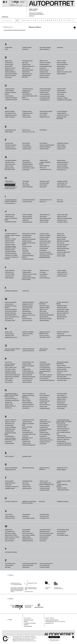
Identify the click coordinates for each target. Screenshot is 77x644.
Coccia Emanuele (45, 94)
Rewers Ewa (26, 408)
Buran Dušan (61, 68)
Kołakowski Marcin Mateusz (28, 256)
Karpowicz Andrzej (11, 253)
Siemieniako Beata (10, 429)
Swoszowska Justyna (46, 440)
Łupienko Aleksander (11, 291)
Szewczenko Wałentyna (64, 438)
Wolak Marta (43, 539)
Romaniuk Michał (45, 401)
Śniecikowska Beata (28, 468)
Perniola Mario (27, 364)
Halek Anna (26, 181)
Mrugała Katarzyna (63, 313)
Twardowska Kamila (63, 490)
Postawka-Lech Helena (64, 367)
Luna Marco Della (62, 274)
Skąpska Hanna (9, 443)
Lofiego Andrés (62, 270)
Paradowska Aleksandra (12, 375)
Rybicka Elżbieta (62, 407)
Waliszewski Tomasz (11, 535)
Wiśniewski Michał (28, 541)
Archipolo (25, 49)
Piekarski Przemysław (29, 377)
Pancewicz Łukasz (10, 371)
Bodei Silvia (43, 68)
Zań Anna (8, 567)
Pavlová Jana (9, 382)
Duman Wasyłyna (45, 117)
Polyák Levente (44, 379)
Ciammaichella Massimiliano (26, 91)
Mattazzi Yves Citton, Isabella (28, 316)
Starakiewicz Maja (45, 422)
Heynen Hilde (43, 185)
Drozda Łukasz (27, 117)
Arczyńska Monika (45, 47)
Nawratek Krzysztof (11, 337)
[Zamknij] (73, 637)
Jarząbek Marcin (27, 222)
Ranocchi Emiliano (28, 394)
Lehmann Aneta (27, 272)
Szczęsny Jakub (62, 427)
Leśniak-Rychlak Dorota (29, 274)
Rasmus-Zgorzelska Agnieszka (28, 396)
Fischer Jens (26, 143)
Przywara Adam (62, 377)
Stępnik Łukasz (44, 433)
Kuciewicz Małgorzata (64, 252)
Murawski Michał (62, 317)
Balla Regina (9, 66)
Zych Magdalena (45, 565)
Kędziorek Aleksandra (29, 239)
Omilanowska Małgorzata (43, 350)
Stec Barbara (44, 424)
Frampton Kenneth (45, 147)
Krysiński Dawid (62, 247)
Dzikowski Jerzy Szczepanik (61, 118)
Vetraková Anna (44, 515)
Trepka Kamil (26, 485)
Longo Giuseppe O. (62, 272)
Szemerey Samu (61, 436)
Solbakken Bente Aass (29, 434)
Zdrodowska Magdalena (30, 564)
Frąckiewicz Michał (63, 143)
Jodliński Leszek (62, 220)
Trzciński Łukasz (45, 490)
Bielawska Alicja (27, 74)
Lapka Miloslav (9, 272)
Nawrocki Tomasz (28, 334)
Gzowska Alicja (62, 170)
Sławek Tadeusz (27, 422)
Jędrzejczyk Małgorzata (64, 218)
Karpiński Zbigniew (10, 252)
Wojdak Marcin (44, 537)
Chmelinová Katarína (11, 98)
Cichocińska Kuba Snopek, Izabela (30, 97)
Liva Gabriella (44, 274)
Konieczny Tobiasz (45, 236)
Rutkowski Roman (62, 405)
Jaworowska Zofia (45, 218)
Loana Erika (43, 276)
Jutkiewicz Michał (62, 222)
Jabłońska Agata (10, 215)
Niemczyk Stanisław (63, 332)
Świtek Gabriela (62, 470)
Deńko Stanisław (10, 117)
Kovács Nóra (43, 245)
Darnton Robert (10, 111)
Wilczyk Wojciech (28, 533)
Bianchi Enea (26, 72)
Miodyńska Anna (62, 308)
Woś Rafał (43, 541)
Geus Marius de (27, 162)
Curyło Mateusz (62, 93)
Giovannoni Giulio (28, 166)
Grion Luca (43, 168)
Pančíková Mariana (10, 373)
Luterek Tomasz (62, 276)
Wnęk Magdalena (45, 531)
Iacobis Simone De (10, 203)
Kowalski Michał (44, 247)
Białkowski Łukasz (28, 70)
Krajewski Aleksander (46, 254)
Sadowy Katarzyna (11, 420)
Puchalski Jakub (62, 380)
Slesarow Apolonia (28, 420)
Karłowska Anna (10, 244)
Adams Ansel (9, 47)
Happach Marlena (27, 187)
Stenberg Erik (44, 427)
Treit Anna (25, 483)
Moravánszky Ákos (63, 311)
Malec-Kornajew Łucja (12, 317)
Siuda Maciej (9, 442)
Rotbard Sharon (62, 394)
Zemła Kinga (26, 567)
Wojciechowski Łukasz (46, 533)
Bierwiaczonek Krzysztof (26, 76)
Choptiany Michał (28, 89)
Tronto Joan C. (44, 481)
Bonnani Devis (44, 72)
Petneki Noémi (26, 369)
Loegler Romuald (45, 278)
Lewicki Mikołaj (27, 276)
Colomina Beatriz (45, 98)
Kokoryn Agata (27, 254)
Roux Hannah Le (62, 395)
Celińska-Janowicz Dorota (10, 93)
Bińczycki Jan (44, 61)
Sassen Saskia (9, 425)
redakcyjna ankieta (28, 404)
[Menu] (4, 2)
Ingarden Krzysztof (46, 200)
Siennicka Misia (9, 431)
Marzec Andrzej (27, 313)
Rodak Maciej (44, 397)
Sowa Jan (25, 436)
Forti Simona (43, 143)
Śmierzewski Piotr (10, 470)
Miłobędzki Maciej (62, 306)
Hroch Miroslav (62, 185)
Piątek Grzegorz (27, 375)
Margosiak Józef (27, 308)
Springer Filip (26, 441)
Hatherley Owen (45, 181)
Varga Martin (26, 515)
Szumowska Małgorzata (64, 445)
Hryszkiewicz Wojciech (64, 187)
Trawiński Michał (27, 481)
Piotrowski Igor (27, 380)
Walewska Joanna (10, 533)
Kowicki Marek (44, 248)
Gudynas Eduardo (62, 164)
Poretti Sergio (61, 366)
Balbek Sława (9, 64)
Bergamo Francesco (28, 66)
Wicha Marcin (26, 530)
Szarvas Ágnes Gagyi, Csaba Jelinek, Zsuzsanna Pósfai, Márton (64, 421)
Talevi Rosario (9, 481)
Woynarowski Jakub (63, 530)
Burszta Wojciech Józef (64, 72)
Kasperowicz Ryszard (29, 234)
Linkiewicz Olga (44, 270)
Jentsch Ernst (44, 222)
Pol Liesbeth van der (46, 375)
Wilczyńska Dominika (29, 535)
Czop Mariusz (61, 96)
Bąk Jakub (25, 63)
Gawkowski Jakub (10, 164)
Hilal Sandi (43, 187)
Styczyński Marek (45, 434)
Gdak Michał (26, 160)
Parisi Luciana (9, 379)
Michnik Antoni (44, 317)
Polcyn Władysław (45, 377)
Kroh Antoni (61, 243)
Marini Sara (26, 310)
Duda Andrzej (44, 113)
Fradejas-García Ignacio (47, 145)
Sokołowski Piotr (28, 432)
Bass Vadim (8, 77)
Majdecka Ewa (9, 304)
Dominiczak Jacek (27, 113)
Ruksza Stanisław (62, 397)
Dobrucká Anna (27, 111)
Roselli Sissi (43, 407)
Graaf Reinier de (44, 166)
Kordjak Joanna (44, 237)
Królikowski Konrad (63, 245)
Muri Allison (61, 319)
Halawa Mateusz (10, 185)
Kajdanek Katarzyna (11, 234)
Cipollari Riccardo (45, 89)
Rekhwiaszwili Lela (28, 406)
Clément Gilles (44, 93)
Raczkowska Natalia (11, 399)
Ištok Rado (60, 202)
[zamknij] (75, 28)
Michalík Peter (44, 313)
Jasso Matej (43, 217)
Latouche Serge (10, 274)
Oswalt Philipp (61, 349)
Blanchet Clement (45, 63)
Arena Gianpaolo (45, 49)
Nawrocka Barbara (28, 332)
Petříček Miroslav (28, 371)
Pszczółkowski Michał (64, 379)
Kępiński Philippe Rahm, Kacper (29, 244)
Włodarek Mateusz (45, 530)
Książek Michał (61, 250)
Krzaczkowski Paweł (63, 248)
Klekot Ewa (26, 252)
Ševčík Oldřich (9, 456)
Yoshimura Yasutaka (11, 552)
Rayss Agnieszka (27, 403)
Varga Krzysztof (10, 518)
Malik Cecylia (9, 319)
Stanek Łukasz (26, 443)
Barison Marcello (10, 72)
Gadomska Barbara (11, 160)
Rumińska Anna (61, 399)
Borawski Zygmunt (45, 74)
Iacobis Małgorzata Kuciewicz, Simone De (11, 201)
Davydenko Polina (10, 113)
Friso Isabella (61, 145)
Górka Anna (26, 170)
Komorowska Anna (28, 259)
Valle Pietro (9, 515)
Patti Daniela (9, 380)
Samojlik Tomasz (10, 422)
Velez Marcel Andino (29, 518)
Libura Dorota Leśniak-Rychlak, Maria (29, 279)
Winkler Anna (26, 537)
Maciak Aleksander (11, 302)
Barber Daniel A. (10, 70)
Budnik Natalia (61, 66)
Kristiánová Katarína (63, 241)
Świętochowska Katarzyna (44, 469)
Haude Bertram (44, 183)
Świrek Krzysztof (62, 468)
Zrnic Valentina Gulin (46, 564)
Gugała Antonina (62, 166)
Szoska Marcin (61, 441)
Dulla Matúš (43, 115)
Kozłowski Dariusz (45, 252)
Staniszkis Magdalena (29, 445)
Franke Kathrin (44, 149)
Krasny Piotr (61, 236)
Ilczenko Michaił (27, 202)
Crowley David (61, 89)
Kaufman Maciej (27, 236)
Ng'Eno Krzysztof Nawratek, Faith (45, 333)
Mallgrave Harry (10, 320)
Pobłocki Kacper (44, 366)
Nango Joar (8, 332)
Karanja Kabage (10, 241)
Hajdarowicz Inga (10, 183)
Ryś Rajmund (61, 408)
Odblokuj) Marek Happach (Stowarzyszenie (12, 350)
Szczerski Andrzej (63, 425)
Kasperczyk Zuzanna (11, 255)
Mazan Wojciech (27, 320)
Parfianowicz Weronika (12, 377)
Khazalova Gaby (27, 246)
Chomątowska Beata (11, 100)
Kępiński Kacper (27, 241)
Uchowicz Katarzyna (11, 502)
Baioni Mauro (9, 63)
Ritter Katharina (45, 395)
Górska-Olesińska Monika (45, 163)
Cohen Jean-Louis (45, 96)
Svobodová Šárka (45, 438)
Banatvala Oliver (10, 68)
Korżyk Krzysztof (45, 243)
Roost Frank (43, 403)
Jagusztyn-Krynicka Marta (11, 219)
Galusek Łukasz (10, 162)
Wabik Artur (9, 530)
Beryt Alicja (26, 68)
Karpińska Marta (10, 250)
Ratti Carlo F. (26, 399)
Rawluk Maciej (27, 401)
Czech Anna (60, 94)
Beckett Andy (26, 64)
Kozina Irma (43, 250)
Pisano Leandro (27, 382)
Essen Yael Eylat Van (28, 132)
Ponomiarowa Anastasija (47, 380)
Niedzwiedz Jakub (45, 337)
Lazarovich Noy (10, 276)
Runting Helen (61, 401)
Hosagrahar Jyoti (62, 183)
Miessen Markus (44, 320)
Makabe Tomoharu (10, 313)
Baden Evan (8, 61)
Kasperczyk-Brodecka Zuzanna (11, 258)
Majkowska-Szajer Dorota (10, 307)
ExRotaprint (43, 130)
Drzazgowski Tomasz (46, 111)
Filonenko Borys (10, 147)
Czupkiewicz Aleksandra (64, 100)
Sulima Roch (43, 436)
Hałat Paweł (26, 185)
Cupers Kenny (61, 91)
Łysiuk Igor (26, 291)
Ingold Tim (43, 202)
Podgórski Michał (45, 368)
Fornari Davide (27, 149)
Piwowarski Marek (45, 364)
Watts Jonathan (10, 539)
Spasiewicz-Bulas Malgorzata (27, 439)
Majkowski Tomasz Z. (11, 309)
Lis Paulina (43, 272)
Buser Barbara (61, 74)
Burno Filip (60, 70)
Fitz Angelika (26, 145)
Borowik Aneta (44, 77)
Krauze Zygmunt (62, 237)
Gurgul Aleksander (63, 168)
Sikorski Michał (10, 436)
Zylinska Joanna (45, 567)
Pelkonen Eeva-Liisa (28, 362)
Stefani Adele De (44, 425)
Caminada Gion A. (10, 89)
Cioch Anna (26, 99)
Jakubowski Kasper (11, 222)
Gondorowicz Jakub (28, 168)
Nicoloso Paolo (44, 335)
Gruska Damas (61, 160)
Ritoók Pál (43, 394)
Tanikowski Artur (10, 483)
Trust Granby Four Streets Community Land (46, 484)
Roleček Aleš (44, 399)
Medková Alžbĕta (45, 308)
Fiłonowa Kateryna (11, 149)
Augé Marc (60, 47)
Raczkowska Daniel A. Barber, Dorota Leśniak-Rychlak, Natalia (11, 395)
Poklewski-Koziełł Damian (45, 372)
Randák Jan (8, 408)
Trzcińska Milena (45, 488)
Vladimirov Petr (44, 518)
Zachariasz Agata (10, 564)
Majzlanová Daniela (11, 311)
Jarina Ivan (26, 220)
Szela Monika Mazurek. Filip (63, 433)
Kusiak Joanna (61, 256)
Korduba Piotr (44, 239)
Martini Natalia (27, 312)
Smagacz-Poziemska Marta (28, 424)
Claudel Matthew (45, 91)
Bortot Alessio (61, 61)
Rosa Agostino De (45, 405)
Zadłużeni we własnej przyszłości (15, 30)
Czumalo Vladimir (62, 98)
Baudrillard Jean (27, 61)
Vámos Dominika (10, 516)
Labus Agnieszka (10, 270)
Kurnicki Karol (61, 254)
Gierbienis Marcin (27, 164)
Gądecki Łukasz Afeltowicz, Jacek (10, 169)
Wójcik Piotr (61, 533)
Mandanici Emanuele (28, 302)
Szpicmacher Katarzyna (64, 443)
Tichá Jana (8, 485)
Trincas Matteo (27, 488)
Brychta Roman (62, 63)
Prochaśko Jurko (62, 371)
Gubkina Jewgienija (63, 162)
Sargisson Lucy (10, 424)
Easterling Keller (10, 130)
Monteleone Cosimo (63, 309)
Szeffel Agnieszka (62, 430)
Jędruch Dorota (62, 217)
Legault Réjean (27, 270)
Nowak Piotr (61, 334)
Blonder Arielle (44, 64)
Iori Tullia (60, 200)
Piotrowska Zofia (28, 379)
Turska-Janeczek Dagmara (62, 485)
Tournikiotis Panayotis (12, 487)
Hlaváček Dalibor (62, 181)
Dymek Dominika (62, 113)
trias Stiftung (27, 487)
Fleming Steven (27, 147)
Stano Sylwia (43, 420)
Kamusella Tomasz (11, 239)
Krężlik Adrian (61, 239)
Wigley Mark (26, 531)
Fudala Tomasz (61, 147)
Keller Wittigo (27, 237)
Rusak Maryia (61, 403)
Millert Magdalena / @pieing (63, 303)
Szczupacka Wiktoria (63, 429)
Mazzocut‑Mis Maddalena (43, 303)
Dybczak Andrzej (62, 111)
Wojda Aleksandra (45, 535)
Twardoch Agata (62, 488)
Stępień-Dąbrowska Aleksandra (45, 430)
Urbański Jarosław (63, 502)
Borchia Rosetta (45, 76)
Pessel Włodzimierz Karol (28, 367)
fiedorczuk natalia (11, 145)
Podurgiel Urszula (45, 370)
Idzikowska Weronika (29, 200)
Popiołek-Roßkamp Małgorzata (62, 363)
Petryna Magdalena (28, 373)
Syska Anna (43, 444)
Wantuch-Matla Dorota (12, 537)
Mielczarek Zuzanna (46, 319)
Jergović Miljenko (62, 215)
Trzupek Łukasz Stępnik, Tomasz (64, 482)
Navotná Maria (9, 334)
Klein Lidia (25, 250)
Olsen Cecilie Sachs (28, 351)
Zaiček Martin (9, 565)
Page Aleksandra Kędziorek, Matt (10, 365)
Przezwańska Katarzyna (64, 375)
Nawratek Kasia (10, 336)
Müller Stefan (61, 315)
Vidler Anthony (44, 516)
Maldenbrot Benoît (11, 315)
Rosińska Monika (45, 408)
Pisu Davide (43, 362)
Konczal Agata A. (45, 234)
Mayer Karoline (27, 319)
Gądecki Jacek (9, 166)
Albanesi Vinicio (27, 47)
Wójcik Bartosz (62, 531)
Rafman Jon (8, 402)
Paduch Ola (8, 362)
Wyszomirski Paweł (63, 535)
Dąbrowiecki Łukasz (11, 115)
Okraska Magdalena (28, 349)
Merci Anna (43, 311)
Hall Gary (25, 183)
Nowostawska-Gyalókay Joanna (64, 336)
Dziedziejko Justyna (63, 115)
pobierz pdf (32, 16)
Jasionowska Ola (45, 215)
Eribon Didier (9, 132)
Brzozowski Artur (62, 64)
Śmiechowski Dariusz (11, 468)
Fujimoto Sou (61, 149)
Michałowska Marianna (47, 315)
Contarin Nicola (44, 100)
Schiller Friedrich (10, 427)
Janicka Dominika (27, 215)
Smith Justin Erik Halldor (27, 428)
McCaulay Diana (44, 306)
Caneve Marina (9, 91)
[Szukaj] (17, 20)
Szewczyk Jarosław (63, 439)
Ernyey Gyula (26, 130)
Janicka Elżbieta (27, 217)
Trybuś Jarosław (45, 486)
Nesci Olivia (26, 336)
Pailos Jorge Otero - (11, 367)
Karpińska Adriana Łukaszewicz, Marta (10, 247)
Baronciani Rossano (11, 74)
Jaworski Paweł (44, 220)
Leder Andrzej (9, 278)
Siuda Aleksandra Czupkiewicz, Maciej (10, 439)
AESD (6, 49)
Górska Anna (43, 160)
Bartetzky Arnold (10, 76)
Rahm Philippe (9, 404)
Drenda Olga (26, 115)
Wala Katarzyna (10, 531)
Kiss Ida (24, 248)
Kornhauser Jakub (45, 241)
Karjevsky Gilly (10, 243)
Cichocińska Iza (27, 94)
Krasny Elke (61, 234)
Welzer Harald (9, 541)
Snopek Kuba (26, 430)
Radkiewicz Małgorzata (12, 400)
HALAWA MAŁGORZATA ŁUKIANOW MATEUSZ (11, 188)
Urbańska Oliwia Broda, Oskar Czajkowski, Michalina (33, 502)
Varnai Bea (25, 516)
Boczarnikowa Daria (46, 66)
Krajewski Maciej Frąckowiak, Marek (45, 257)
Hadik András (9, 181)
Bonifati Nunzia (44, 70)
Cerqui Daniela (9, 96)
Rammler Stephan (10, 406)
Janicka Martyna (27, 218)
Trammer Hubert (10, 488)
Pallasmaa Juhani (10, 369)
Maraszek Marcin (27, 306)
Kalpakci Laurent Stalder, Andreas (12, 236)
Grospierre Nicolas (45, 169)
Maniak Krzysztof (28, 304)
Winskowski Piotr (27, 539)
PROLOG (59, 373)
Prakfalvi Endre (62, 369)
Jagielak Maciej (10, 217)
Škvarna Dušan (27, 456)
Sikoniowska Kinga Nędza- (10, 434)
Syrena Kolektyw (45, 442)
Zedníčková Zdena (28, 565)
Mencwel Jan (44, 309)
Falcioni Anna (9, 143)
